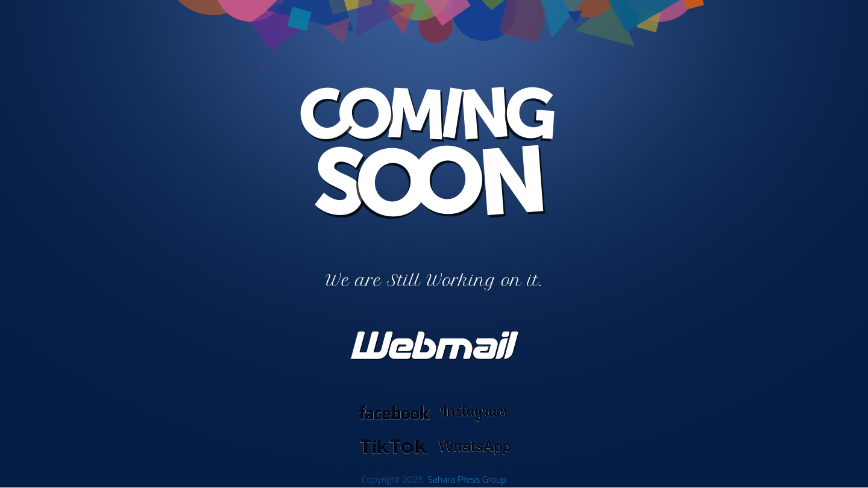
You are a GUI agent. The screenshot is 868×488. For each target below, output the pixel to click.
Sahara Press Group (467, 479)
